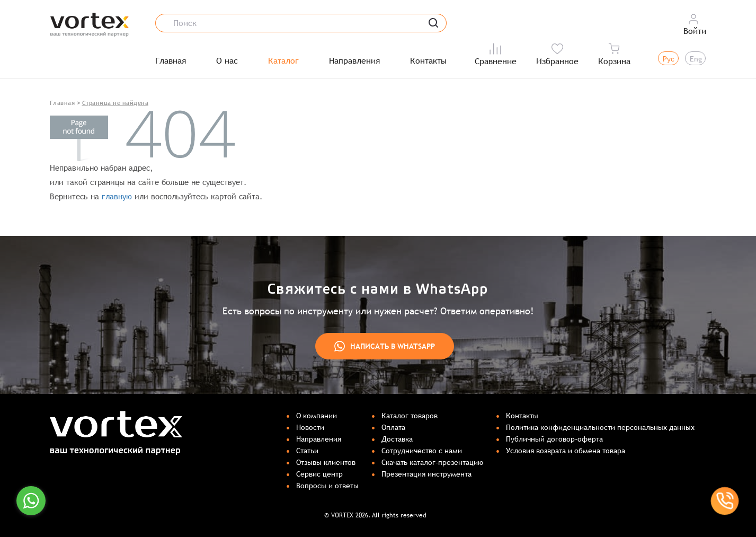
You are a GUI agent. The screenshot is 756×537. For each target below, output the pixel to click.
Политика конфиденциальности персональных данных (600, 427)
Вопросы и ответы (327, 486)
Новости (310, 427)
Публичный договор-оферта (554, 439)
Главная (171, 61)
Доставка (397, 439)
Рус (669, 59)
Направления (354, 61)
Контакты (428, 61)
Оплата (393, 427)
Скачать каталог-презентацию (432, 462)
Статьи (307, 451)
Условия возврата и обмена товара (566, 451)
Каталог (283, 61)
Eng (696, 59)
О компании (317, 416)
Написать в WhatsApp (385, 346)
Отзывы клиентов (326, 462)
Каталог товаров (410, 416)
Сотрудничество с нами (422, 451)
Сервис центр (319, 474)
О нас (227, 61)
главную (117, 196)
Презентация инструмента (426, 474)
